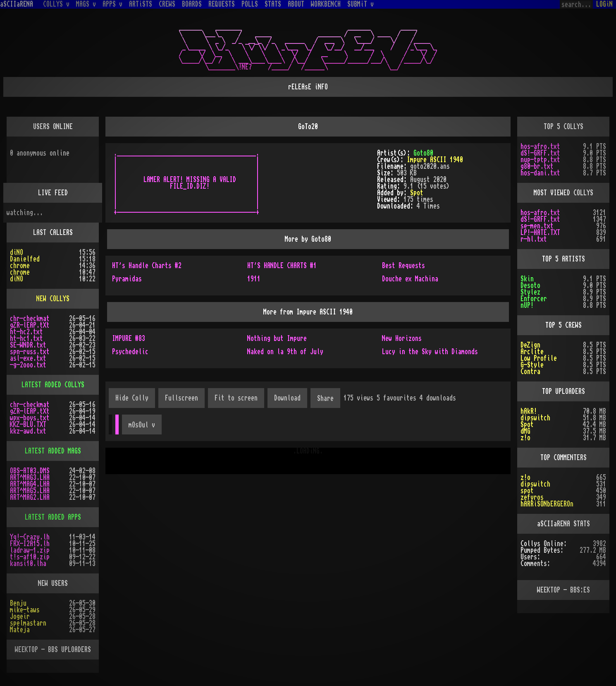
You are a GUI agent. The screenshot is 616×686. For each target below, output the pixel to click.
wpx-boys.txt (30, 418)
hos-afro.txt (540, 146)
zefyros (532, 497)
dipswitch (535, 418)
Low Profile (539, 358)
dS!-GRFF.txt (540, 153)
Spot (417, 193)
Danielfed (25, 259)
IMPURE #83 (129, 338)
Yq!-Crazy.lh (30, 537)
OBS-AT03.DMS (30, 471)
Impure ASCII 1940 (435, 160)
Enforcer (534, 299)
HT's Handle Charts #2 (147, 266)
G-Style (532, 365)
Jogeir (20, 616)
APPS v (112, 4)
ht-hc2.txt (26, 332)
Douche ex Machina (410, 279)
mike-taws (25, 610)
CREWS (167, 4)
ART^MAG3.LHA (30, 477)
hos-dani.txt (540, 173)
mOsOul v (142, 425)
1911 (254, 279)
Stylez (530, 292)
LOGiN (604, 4)
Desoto (530, 285)
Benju (18, 603)
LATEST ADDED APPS (53, 517)
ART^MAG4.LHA (30, 484)
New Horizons (402, 338)
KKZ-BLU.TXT (28, 425)
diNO (17, 252)
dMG (525, 431)
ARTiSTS (141, 4)
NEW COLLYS (53, 299)
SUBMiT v (361, 4)
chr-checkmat (30, 319)
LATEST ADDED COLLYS (53, 385)
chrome (20, 266)
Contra (530, 372)
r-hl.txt (534, 239)
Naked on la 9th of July (285, 352)
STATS (273, 4)
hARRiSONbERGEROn (547, 504)
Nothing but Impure (277, 338)
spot (527, 491)
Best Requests (404, 266)
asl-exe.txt (28, 358)
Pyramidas (127, 279)
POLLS (250, 4)
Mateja (20, 630)
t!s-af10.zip (30, 557)
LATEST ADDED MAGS (53, 451)
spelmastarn (28, 623)
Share (325, 398)
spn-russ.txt (30, 352)
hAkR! (529, 411)
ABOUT (296, 4)
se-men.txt (537, 226)
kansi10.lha (28, 564)
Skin (527, 279)
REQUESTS (222, 4)
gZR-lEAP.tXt (30, 325)
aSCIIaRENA (17, 4)
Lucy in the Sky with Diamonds (430, 352)
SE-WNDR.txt (28, 345)
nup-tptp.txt (540, 160)
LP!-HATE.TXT (540, 233)
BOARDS (192, 4)
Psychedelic (130, 352)
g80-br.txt (537, 166)
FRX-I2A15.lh (30, 544)
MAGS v (86, 4)
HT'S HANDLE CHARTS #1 (282, 266)
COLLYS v (56, 4)
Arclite (532, 352)
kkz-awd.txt (28, 431)
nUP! (527, 305)
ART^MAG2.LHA (30, 497)
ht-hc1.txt (26, 338)
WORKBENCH (326, 4)
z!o (525, 438)
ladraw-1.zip (30, 550)
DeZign (530, 345)
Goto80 (423, 153)
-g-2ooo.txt (28, 365)
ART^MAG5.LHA (30, 491)
